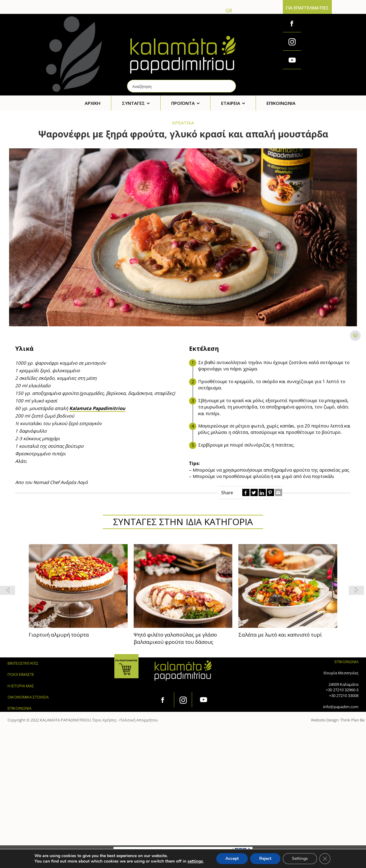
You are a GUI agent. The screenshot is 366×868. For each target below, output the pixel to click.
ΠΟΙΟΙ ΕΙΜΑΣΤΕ (21, 674)
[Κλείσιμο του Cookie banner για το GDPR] (325, 859)
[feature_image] (78, 586)
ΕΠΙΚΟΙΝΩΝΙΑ (20, 708)
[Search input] (182, 86)
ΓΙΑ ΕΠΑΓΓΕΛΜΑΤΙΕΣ (307, 8)
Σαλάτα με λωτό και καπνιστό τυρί (280, 635)
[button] (356, 590)
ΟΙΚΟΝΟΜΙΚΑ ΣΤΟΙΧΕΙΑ (28, 697)
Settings (300, 858)
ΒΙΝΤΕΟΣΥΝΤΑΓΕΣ (23, 663)
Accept (232, 858)
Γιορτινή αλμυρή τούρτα (59, 635)
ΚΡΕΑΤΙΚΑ (183, 123)
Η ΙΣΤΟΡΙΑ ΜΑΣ (21, 686)
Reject (265, 858)
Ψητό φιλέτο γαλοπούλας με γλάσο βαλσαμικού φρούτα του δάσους (175, 638)
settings (195, 861)
